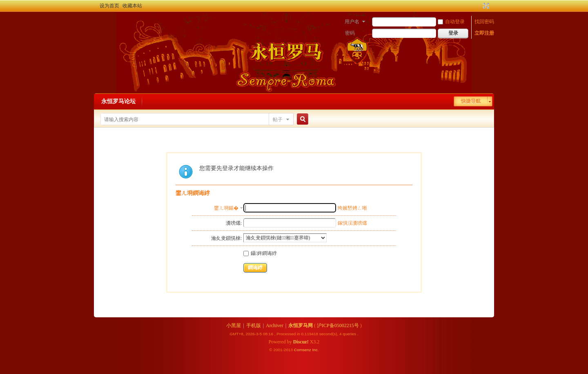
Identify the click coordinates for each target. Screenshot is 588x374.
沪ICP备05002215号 (338, 325)
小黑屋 (234, 325)
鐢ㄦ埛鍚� (226, 208)
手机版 (254, 325)
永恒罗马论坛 (118, 101)
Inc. (316, 350)
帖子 (278, 120)
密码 (350, 33)
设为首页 (109, 6)
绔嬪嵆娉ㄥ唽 (352, 208)
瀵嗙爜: (234, 223)
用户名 (352, 22)
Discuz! (301, 342)
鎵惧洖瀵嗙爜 (352, 223)
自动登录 (451, 22)
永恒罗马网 (301, 325)
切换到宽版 (485, 6)
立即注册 (484, 33)
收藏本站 (132, 6)
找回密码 (484, 22)
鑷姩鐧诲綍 (260, 253)
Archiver (275, 325)
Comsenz (303, 350)
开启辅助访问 (479, 6)
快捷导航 (471, 101)
